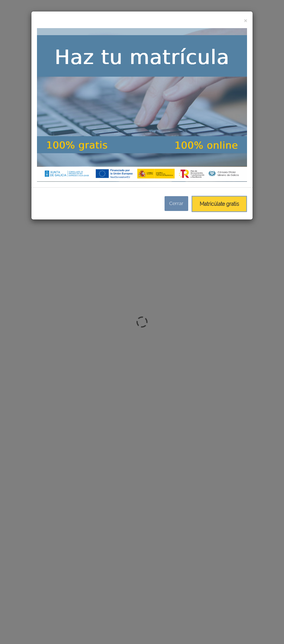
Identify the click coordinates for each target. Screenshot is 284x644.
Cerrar (176, 203)
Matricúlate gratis (219, 204)
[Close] (245, 20)
